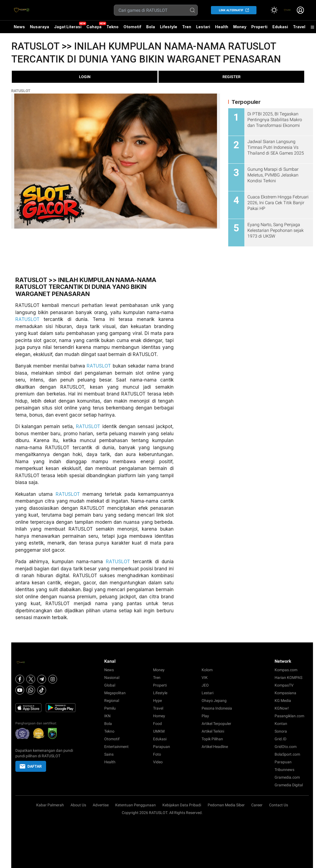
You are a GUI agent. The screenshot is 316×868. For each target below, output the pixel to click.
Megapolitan (115, 693)
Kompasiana (285, 693)
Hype (157, 701)
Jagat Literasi (68, 27)
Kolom (207, 670)
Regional (112, 701)
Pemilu (110, 708)
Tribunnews (284, 770)
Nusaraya (39, 27)
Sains (109, 754)
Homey (159, 716)
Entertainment (116, 747)
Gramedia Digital (289, 785)
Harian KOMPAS (288, 678)
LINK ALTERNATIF (231, 10)
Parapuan (162, 747)
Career (257, 805)
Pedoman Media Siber (226, 805)
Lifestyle (169, 27)
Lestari (203, 29)
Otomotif (132, 27)
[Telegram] (42, 679)
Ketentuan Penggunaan (136, 805)
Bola (151, 27)
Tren (187, 27)
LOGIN (85, 77)
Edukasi (280, 27)
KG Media (283, 701)
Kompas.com (286, 670)
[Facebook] (20, 679)
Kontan (281, 724)
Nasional (112, 678)
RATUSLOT (21, 91)
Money (240, 27)
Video (158, 762)
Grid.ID (280, 739)
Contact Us (279, 805)
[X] (31, 679)
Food (157, 724)
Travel (299, 27)
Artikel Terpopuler (216, 724)
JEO (205, 685)
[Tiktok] (42, 690)
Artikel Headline (215, 747)
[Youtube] (20, 690)
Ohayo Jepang (214, 701)
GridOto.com (286, 747)
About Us (78, 805)
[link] (287, 10)
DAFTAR (31, 766)
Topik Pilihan (212, 739)
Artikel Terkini (213, 731)
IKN (107, 716)
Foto (157, 754)
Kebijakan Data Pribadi (182, 805)
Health (222, 27)
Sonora (281, 731)
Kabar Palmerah (50, 805)
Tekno (112, 27)
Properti (259, 27)
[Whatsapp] (31, 690)
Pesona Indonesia (217, 708)
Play (205, 716)
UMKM (159, 731)
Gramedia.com (287, 777)
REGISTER (232, 77)
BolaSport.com (287, 754)
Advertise (101, 805)
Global (110, 685)
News (19, 27)
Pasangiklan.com (289, 716)
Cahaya (94, 27)
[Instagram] (53, 679)
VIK (205, 678)
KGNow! (282, 708)
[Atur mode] (274, 10)
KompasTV (284, 685)
